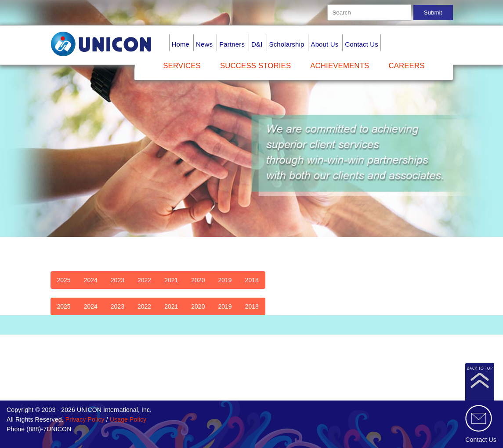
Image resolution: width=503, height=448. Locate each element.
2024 (91, 280)
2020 (198, 280)
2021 (171, 280)
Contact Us (362, 44)
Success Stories (255, 66)
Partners (232, 44)
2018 (252, 280)
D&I (257, 44)
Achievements (340, 66)
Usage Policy (128, 419)
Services (182, 66)
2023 (118, 280)
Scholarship (287, 44)
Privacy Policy (85, 419)
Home (181, 44)
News (204, 44)
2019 (225, 280)
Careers (406, 66)
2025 (64, 280)
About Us (324, 44)
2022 (144, 280)
